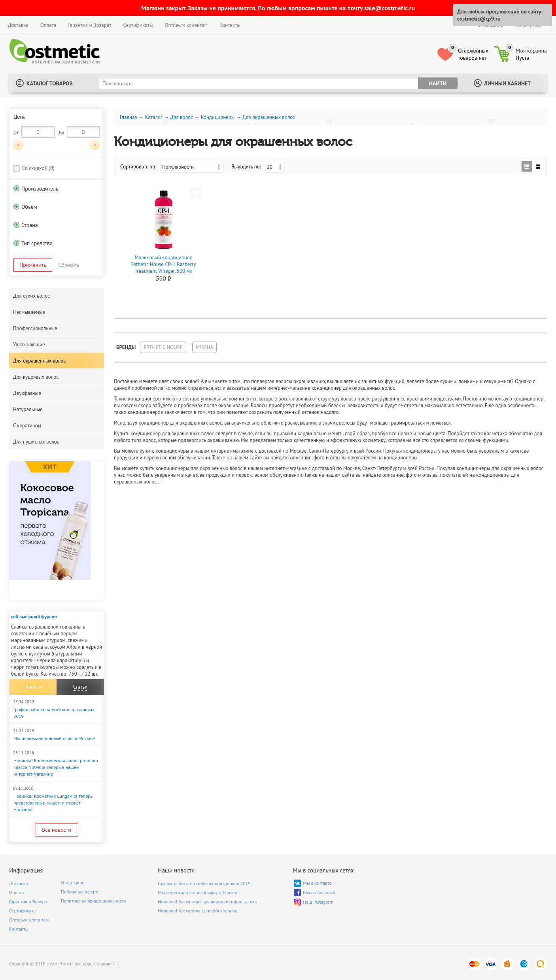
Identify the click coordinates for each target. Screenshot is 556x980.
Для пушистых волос (36, 442)
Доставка (18, 25)
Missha (204, 347)
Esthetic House (163, 347)
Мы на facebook (319, 892)
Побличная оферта (80, 892)
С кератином (27, 426)
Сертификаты (138, 25)
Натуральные (28, 409)
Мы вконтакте (317, 883)
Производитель (40, 189)
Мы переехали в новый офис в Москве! (54, 738)
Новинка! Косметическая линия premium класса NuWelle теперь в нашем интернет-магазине (56, 767)
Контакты (230, 25)
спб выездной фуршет (34, 617)
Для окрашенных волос (39, 361)
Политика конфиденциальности (94, 901)
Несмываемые (29, 312)
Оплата (48, 25)
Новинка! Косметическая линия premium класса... (209, 902)
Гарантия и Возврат (90, 25)
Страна (30, 225)
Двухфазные (27, 393)
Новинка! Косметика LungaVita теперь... (199, 911)
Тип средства (37, 243)
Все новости (57, 830)
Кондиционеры (218, 117)
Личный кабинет (507, 83)
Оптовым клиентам (186, 25)
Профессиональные (35, 328)
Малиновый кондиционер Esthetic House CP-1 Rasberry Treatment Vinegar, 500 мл (164, 264)
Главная (129, 117)
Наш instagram (318, 902)
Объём (29, 207)
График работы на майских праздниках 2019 (204, 883)
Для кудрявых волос (36, 377)
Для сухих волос (31, 296)
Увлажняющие (29, 345)
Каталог (153, 117)
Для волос (182, 117)
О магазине (73, 883)
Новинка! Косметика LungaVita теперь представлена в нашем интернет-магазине (53, 803)
